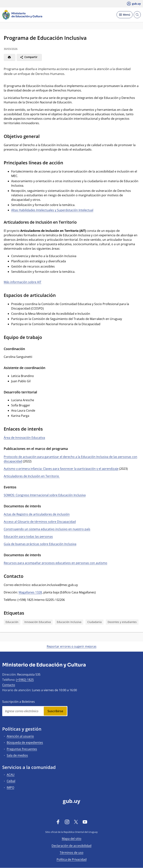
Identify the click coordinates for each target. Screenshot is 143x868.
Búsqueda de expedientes (25, 743)
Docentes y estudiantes (122, 622)
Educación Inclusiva (69, 622)
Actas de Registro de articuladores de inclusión (37, 514)
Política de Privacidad (72, 859)
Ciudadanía (94, 622)
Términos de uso (72, 853)
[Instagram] (67, 822)
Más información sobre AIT (23, 282)
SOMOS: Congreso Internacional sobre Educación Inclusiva (45, 495)
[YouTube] (85, 822)
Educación (12, 622)
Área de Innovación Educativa (24, 438)
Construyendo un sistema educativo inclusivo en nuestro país (47, 529)
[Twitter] (76, 822)
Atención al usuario (20, 736)
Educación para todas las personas (28, 537)
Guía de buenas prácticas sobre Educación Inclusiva (40, 544)
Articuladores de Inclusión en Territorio (32, 476)
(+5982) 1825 (25, 680)
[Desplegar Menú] (125, 15)
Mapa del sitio (72, 839)
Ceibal (11, 781)
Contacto (9, 685)
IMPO (10, 788)
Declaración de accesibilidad (71, 846)
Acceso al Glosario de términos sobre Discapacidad (40, 522)
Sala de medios (17, 755)
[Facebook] (58, 822)
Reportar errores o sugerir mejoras (72, 646)
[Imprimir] (9, 57)
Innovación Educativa (38, 622)
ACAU (11, 775)
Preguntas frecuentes (22, 749)
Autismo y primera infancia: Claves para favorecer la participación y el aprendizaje (61, 469)
